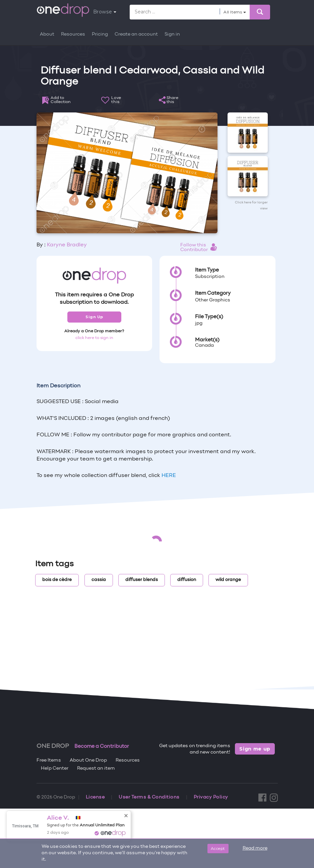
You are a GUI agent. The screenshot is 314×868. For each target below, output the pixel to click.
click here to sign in (94, 338)
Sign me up (255, 749)
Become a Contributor (102, 746)
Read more (255, 848)
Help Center (55, 768)
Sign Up (94, 317)
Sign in (172, 34)
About (47, 34)
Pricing (100, 34)
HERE (169, 476)
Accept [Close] (218, 848)
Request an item (96, 768)
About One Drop (88, 760)
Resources (73, 34)
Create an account (136, 34)
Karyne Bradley (67, 245)
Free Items (49, 760)
